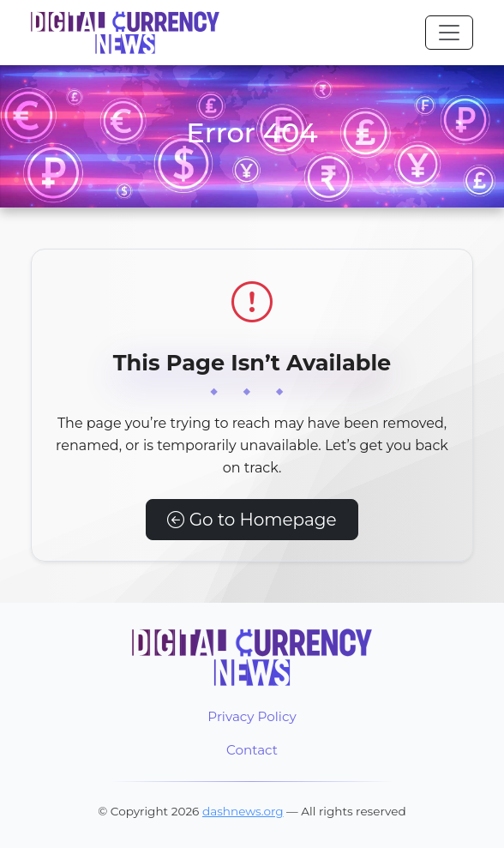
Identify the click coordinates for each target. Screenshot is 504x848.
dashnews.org (243, 811)
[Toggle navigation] (449, 33)
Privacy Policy (252, 716)
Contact (252, 750)
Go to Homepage (252, 520)
